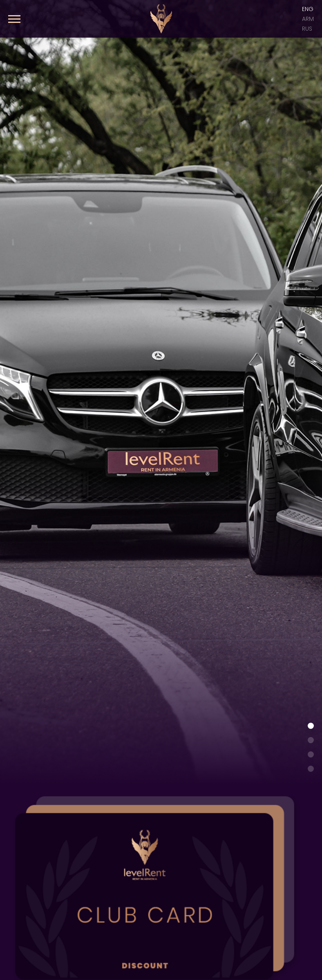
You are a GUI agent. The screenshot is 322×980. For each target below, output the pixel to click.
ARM (308, 19)
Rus (307, 29)
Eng (308, 9)
